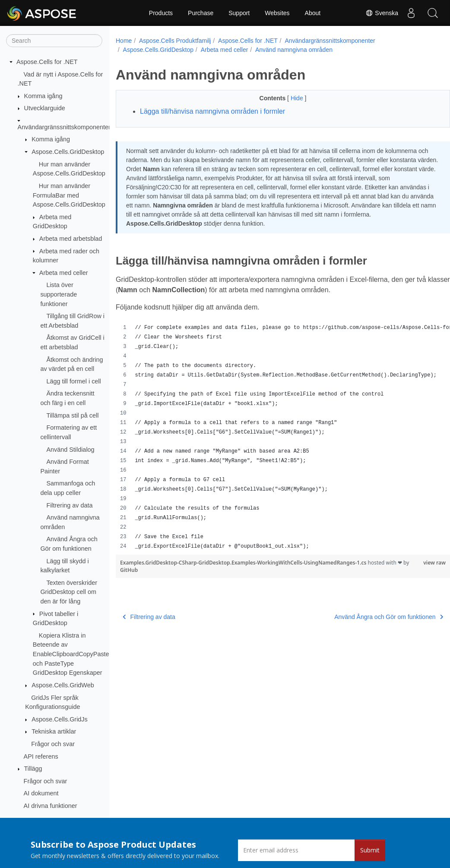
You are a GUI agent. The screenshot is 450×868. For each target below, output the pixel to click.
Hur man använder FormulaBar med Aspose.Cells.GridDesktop (69, 195)
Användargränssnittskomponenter (64, 127)
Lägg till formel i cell (73, 381)
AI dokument (41, 793)
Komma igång (43, 96)
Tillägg (33, 769)
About (313, 13)
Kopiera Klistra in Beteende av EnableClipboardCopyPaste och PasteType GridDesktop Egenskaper (71, 654)
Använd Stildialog (70, 450)
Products (161, 13)
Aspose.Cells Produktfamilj (175, 41)
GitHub (142, 570)
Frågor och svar (53, 744)
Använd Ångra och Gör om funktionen (365, 617)
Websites (277, 13)
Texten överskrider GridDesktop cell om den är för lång (69, 592)
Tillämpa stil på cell (72, 415)
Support (239, 13)
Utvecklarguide (45, 108)
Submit (370, 850)
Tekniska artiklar (54, 731)
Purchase (201, 13)
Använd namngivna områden (294, 50)
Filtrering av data (69, 505)
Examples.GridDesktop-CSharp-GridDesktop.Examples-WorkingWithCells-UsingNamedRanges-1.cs (244, 563)
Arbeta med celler (64, 273)
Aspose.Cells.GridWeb (63, 685)
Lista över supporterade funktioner (59, 294)
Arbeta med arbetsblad (71, 239)
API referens (41, 756)
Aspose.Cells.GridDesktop (68, 152)
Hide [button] (286, 98)
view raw (411, 563)
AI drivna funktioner (51, 806)
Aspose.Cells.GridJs (60, 719)
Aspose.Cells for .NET (47, 62)
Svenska (382, 13)
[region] (271, 437)
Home (124, 41)
